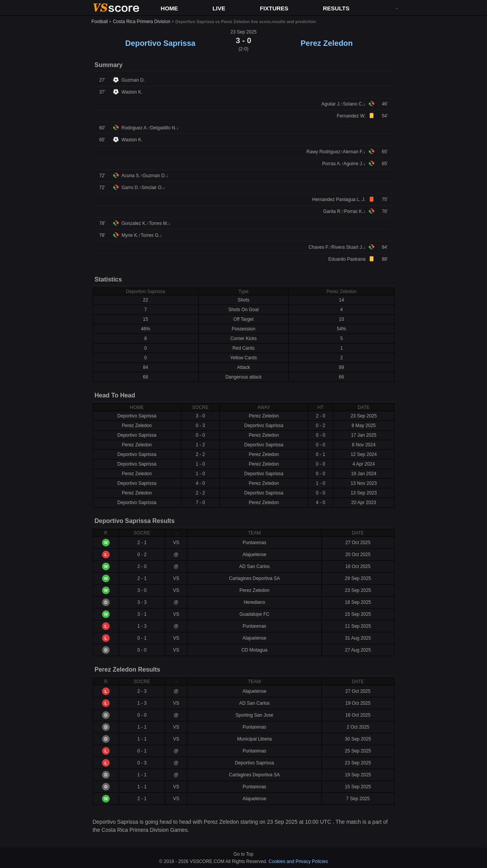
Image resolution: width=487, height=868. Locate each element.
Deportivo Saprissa (160, 43)
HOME (169, 8)
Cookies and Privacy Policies (298, 861)
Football (100, 22)
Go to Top (244, 854)
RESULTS (336, 8)
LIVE (219, 8)
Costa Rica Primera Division (141, 22)
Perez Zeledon (327, 43)
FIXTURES (274, 8)
